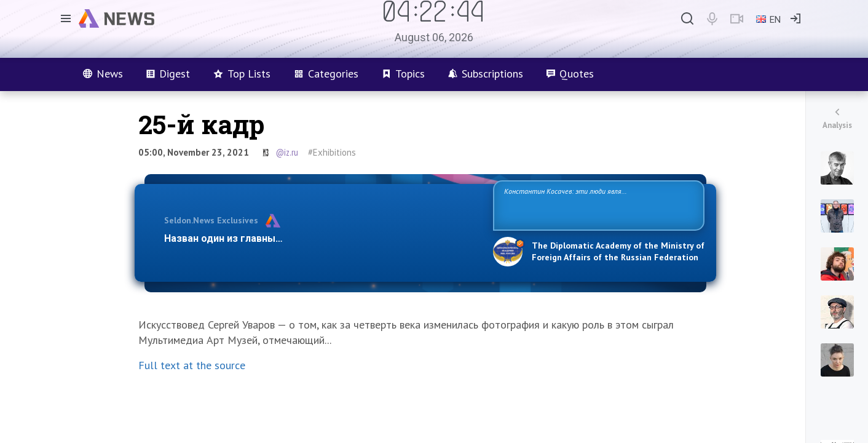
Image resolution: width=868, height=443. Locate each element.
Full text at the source (192, 365)
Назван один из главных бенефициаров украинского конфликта (319, 238)
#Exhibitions (332, 152)
